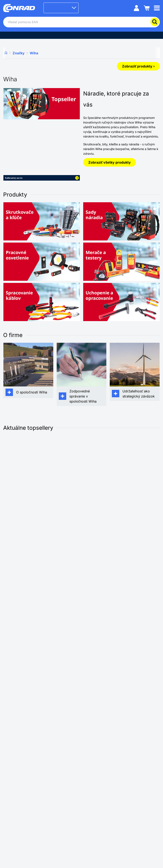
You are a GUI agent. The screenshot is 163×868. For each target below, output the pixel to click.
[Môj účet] (136, 8)
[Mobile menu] (157, 8)
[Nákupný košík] (147, 8)
